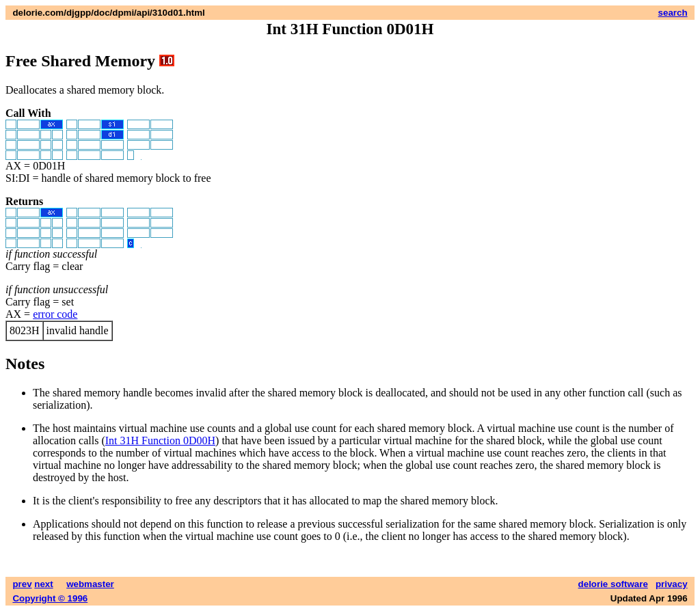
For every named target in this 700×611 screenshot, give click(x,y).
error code (55, 314)
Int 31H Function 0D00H (160, 440)
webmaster (90, 584)
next (43, 584)
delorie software (613, 584)
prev (22, 584)
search (673, 13)
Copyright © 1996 (50, 598)
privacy (672, 584)
